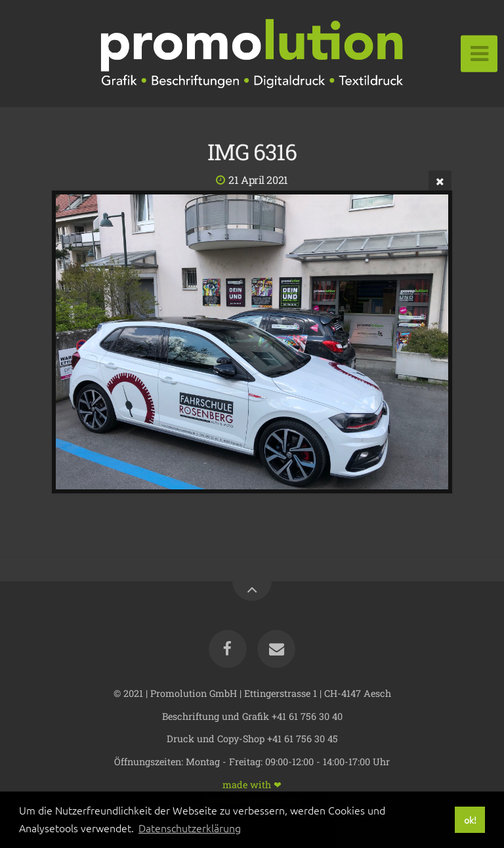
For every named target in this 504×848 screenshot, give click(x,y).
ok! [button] (470, 820)
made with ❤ (252, 784)
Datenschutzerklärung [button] (190, 828)
